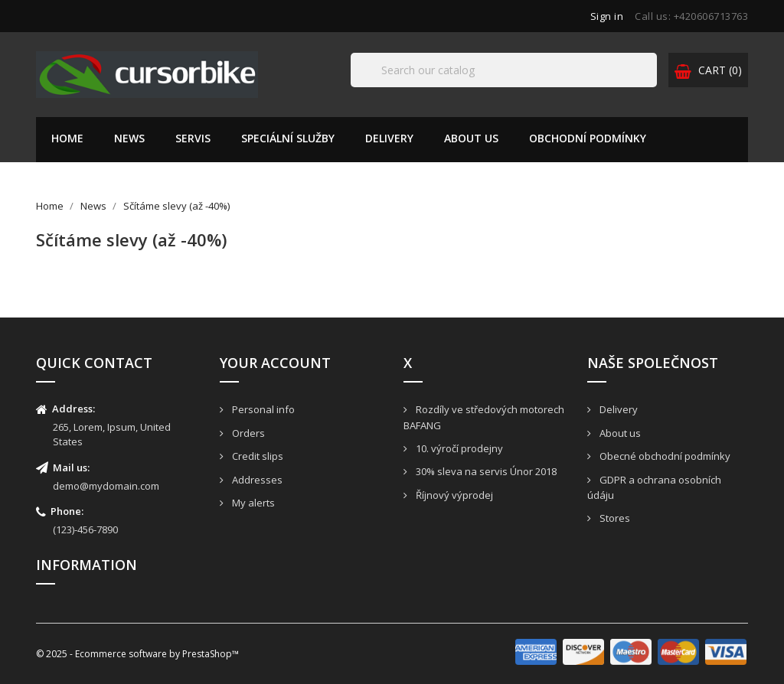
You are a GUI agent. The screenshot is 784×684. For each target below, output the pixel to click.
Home (67, 138)
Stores (614, 518)
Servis (193, 138)
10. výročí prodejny (458, 448)
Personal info (262, 409)
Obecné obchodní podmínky (664, 456)
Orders (247, 433)
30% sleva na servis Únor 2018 (485, 471)
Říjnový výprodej (453, 495)
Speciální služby (288, 138)
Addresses (256, 480)
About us (471, 138)
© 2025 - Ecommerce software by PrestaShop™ (137, 654)
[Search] (504, 70)
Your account (275, 363)
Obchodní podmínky (588, 138)
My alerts (252, 503)
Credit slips (256, 456)
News (129, 138)
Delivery (389, 138)
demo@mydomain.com (106, 486)
